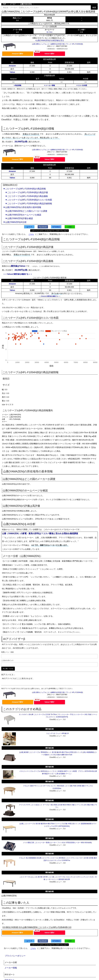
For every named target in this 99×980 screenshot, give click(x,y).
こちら (31, 234)
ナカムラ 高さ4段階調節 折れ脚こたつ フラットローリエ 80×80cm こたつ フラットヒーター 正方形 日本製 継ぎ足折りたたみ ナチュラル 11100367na (58, 859)
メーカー (13, 4)
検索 (94, 7)
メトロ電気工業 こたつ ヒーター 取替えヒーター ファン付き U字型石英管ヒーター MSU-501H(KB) (57, 843)
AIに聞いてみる (8, 669)
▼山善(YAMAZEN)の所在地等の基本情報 (22, 207)
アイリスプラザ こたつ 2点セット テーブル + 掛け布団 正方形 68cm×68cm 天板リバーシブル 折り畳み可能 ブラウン (58, 806)
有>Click (49, 32)
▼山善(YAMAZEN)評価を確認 (18, 218)
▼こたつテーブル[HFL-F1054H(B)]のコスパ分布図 (28, 200)
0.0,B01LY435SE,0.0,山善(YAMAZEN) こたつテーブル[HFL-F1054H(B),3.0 (37, 927)
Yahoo (12, 72)
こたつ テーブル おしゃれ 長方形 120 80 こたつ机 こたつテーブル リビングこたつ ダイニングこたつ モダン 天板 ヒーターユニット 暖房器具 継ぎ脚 (58, 878)
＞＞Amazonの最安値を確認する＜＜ (50, 296)
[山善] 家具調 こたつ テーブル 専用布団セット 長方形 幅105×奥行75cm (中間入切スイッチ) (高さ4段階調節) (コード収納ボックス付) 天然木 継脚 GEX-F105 (58, 753)
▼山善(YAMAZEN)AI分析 (15, 222)
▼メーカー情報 (49, 85)
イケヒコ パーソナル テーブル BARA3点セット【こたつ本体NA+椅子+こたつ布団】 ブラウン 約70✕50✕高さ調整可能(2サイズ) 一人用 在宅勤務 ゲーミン (58, 772)
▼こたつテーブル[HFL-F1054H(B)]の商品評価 (25, 192)
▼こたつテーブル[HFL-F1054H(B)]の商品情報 (24, 189)
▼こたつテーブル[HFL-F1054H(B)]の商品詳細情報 (28, 204)
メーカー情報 (11, 968)
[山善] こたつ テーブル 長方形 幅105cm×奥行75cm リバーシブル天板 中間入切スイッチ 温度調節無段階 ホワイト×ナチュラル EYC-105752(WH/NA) (58, 825)
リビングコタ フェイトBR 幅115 (57, 733)
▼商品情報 (17, 85)
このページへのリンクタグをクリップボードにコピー (49, 231)
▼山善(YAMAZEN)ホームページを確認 (22, 215)
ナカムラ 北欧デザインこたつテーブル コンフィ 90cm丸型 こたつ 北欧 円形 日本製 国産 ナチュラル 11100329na (58, 787)
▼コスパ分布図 (82, 85)
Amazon (12, 66)
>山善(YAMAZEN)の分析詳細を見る (49, 40)
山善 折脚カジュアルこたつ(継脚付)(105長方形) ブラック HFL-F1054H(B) (57, 44)
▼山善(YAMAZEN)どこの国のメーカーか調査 (25, 211)
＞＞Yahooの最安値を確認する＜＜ (18, 274)
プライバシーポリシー (15, 956)
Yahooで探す (49, 54)
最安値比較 (50, 729)
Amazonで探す (18, 54)
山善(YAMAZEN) (26, 4)
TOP (4, 4)
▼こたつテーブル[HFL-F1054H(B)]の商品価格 (25, 196)
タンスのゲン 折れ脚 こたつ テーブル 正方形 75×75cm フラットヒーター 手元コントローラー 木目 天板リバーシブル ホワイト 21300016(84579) (58, 716)
